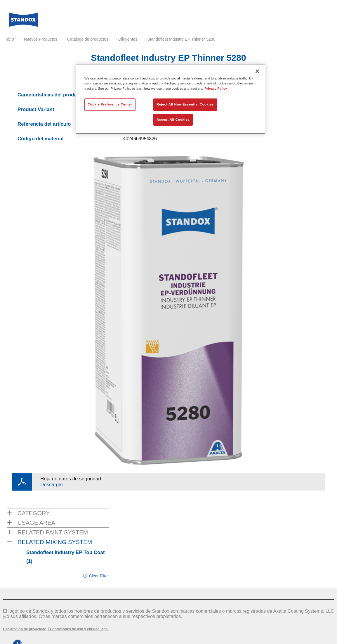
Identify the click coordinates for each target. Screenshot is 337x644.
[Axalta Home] (23, 21)
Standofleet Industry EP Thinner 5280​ (181, 39)
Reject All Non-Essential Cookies (185, 104)
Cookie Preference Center (110, 104)
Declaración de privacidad (25, 629)
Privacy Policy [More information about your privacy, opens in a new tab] (216, 89)
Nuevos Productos (41, 39)
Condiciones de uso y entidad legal (79, 629)
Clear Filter (99, 576)
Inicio (9, 39)
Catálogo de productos (88, 39)
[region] (171, 99)
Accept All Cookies (173, 120)
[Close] (257, 71)
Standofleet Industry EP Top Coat (66, 557)
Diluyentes (128, 39)
